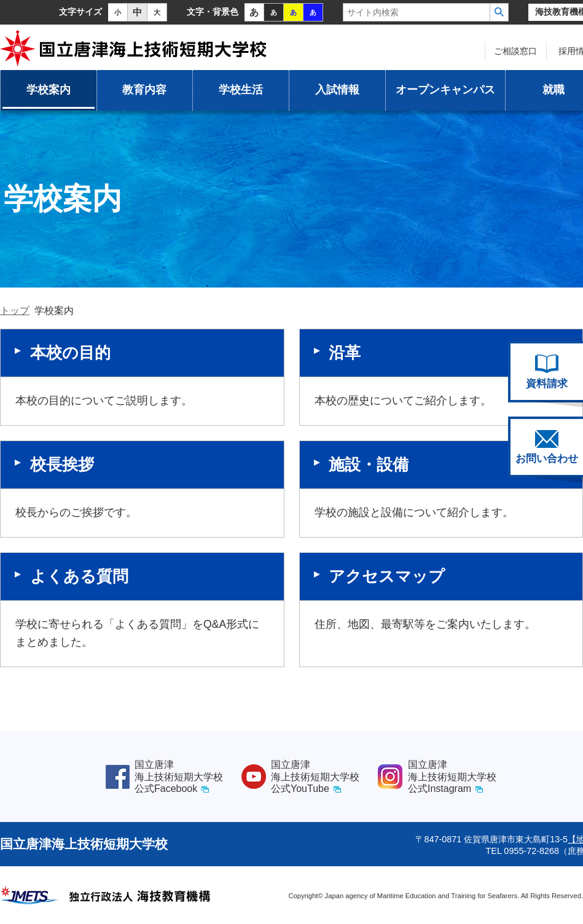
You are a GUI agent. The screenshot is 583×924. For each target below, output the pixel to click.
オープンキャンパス (445, 90)
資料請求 (547, 372)
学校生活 (241, 90)
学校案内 (49, 90)
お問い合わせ (547, 447)
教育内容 (144, 90)
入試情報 (337, 90)
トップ (15, 311)
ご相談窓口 (515, 51)
